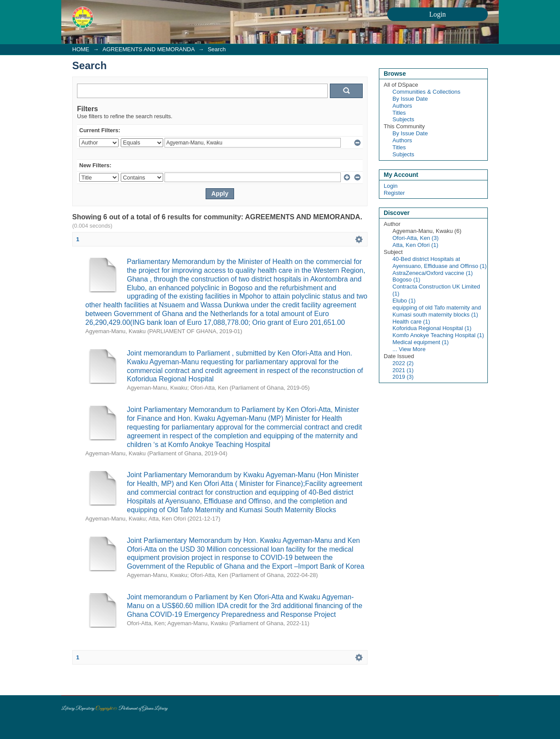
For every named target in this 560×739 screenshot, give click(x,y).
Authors (402, 106)
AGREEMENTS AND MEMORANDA (148, 49)
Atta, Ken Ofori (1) (415, 245)
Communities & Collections (426, 92)
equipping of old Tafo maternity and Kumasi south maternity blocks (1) (437, 311)
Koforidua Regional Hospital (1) (432, 328)
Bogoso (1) (406, 280)
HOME (81, 49)
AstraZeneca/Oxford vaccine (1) (433, 273)
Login (391, 186)
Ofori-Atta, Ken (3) (415, 238)
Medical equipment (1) (421, 342)
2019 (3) (403, 377)
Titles (399, 113)
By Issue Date (410, 99)
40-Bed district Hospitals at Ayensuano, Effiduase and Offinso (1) (439, 262)
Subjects (403, 119)
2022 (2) (403, 363)
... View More (409, 349)
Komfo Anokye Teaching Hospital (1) (438, 335)
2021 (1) (403, 370)
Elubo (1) (404, 301)
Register (394, 193)
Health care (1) (411, 322)
